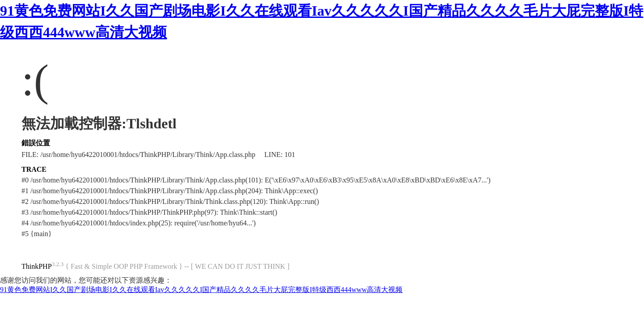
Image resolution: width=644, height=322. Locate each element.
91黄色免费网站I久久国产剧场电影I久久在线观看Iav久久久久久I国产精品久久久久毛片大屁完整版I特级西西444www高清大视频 (201, 290)
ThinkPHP (37, 266)
